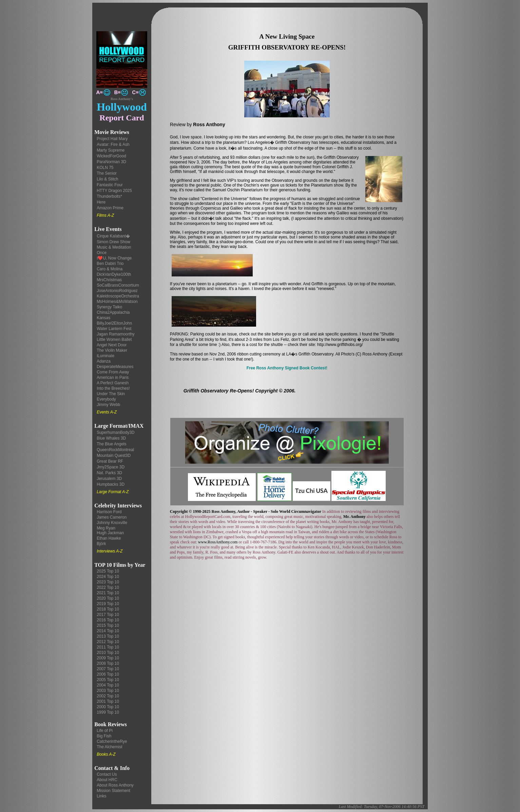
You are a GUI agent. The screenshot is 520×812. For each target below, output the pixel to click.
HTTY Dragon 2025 (114, 191)
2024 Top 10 (108, 577)
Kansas (103, 318)
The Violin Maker (112, 350)
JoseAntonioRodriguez (117, 291)
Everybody (106, 399)
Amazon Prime (110, 208)
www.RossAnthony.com (218, 542)
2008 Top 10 (108, 663)
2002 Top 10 (108, 696)
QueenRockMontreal (115, 450)
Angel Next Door (112, 345)
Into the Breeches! (113, 388)
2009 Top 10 (108, 658)
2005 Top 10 (108, 680)
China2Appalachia (113, 312)
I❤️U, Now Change (114, 258)
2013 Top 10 (108, 636)
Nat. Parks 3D (109, 473)
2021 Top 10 (108, 593)
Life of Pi (105, 731)
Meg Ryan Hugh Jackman (110, 530)
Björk (101, 544)
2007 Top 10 (108, 669)
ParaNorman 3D (111, 162)
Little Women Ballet (114, 340)
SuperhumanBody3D (115, 432)
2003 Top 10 (108, 691)
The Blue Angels (111, 444)
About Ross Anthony (115, 785)
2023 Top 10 (108, 582)
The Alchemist (109, 747)
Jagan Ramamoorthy (115, 334)
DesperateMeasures (115, 367)
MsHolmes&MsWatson (117, 302)
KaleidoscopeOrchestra (118, 296)
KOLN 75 (105, 168)
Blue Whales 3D (111, 438)
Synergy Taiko (109, 307)
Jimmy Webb (108, 405)
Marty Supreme (111, 150)
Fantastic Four (110, 185)
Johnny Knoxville (112, 523)
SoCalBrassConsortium (118, 285)
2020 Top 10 (108, 598)
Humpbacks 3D (111, 484)
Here (101, 202)
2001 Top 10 (108, 701)
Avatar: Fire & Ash (113, 144)
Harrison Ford (109, 512)
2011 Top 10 (108, 647)
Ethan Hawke (109, 538)
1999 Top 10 (108, 712)
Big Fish (104, 736)
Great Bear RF (110, 461)
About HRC (107, 780)
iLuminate (105, 356)
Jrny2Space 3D (111, 467)
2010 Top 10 (108, 653)
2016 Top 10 (108, 620)
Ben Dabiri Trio (110, 264)
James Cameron (112, 517)
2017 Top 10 (108, 615)
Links (101, 796)
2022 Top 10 (108, 587)
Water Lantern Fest (114, 329)
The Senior (107, 173)
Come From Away (113, 372)
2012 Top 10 (108, 642)
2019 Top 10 (108, 604)
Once (102, 253)
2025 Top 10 (108, 571)
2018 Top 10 (108, 609)
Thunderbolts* (109, 196)
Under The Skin (111, 394)
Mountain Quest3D (114, 456)
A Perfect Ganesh (113, 383)
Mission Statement (113, 791)
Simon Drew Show (113, 242)
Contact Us (107, 774)
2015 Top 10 (108, 625)
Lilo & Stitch (107, 179)
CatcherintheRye (112, 741)
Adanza (104, 361)
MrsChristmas (109, 280)
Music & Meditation (114, 247)
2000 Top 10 (108, 707)
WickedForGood (111, 156)
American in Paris (113, 378)
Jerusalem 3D (109, 479)
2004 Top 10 (108, 685)
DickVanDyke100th (114, 274)
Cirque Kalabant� (113, 236)
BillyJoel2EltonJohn (114, 323)
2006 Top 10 (108, 674)
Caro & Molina (110, 269)
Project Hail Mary (112, 139)
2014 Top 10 (108, 631)
